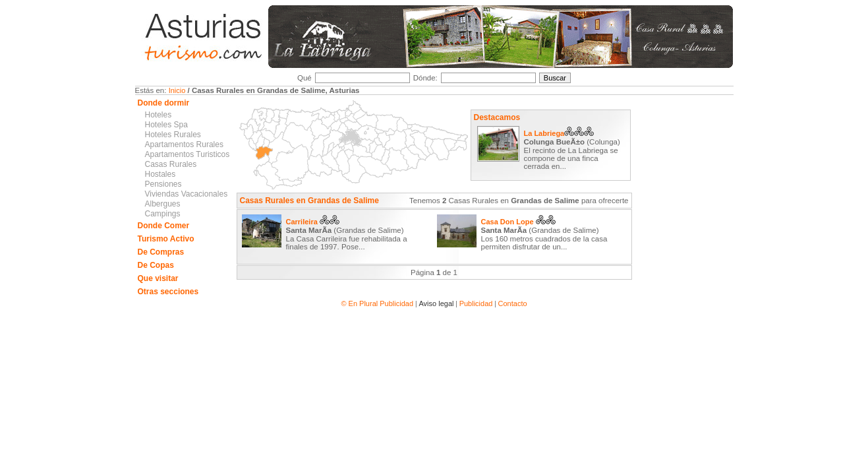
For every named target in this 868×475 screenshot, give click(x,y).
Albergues (163, 204)
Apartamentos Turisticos (188, 154)
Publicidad (476, 303)
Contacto (513, 303)
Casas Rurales (171, 164)
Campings (163, 214)
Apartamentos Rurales (184, 144)
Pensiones (163, 184)
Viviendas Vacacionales (187, 194)
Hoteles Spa (166, 125)
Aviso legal (436, 303)
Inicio (177, 90)
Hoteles (159, 115)
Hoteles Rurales (173, 135)
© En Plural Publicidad (378, 303)
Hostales (160, 174)
